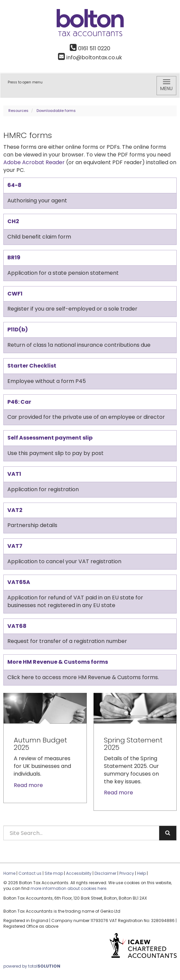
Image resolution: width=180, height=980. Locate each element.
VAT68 (17, 626)
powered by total (32, 966)
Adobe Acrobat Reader (34, 162)
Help (141, 873)
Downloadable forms (56, 111)
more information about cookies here (68, 888)
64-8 (14, 185)
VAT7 (15, 546)
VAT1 (14, 474)
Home (9, 873)
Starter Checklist (32, 366)
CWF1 (15, 294)
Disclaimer (105, 873)
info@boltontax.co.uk (90, 57)
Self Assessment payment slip (50, 438)
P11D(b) (18, 330)
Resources (18, 111)
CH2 (13, 221)
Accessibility (79, 873)
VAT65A (19, 582)
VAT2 (15, 510)
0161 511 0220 (90, 48)
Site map (54, 873)
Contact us (30, 873)
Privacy (127, 873)
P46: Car (19, 402)
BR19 (14, 257)
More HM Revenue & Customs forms (58, 662)
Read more (29, 785)
